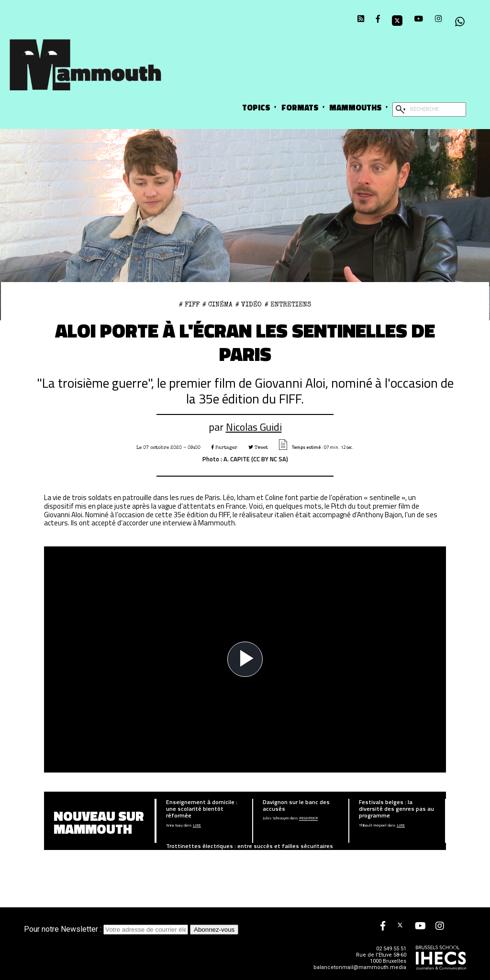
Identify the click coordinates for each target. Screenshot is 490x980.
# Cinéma (217, 305)
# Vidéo (249, 305)
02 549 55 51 (391, 949)
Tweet (258, 447)
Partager (224, 447)
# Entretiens (288, 305)
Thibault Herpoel (373, 826)
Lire (197, 826)
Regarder (308, 818)
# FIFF (189, 305)
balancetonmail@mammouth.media (360, 967)
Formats (300, 107)
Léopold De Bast (180, 856)
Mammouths (356, 107)
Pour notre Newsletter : (107, 929)
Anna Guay (174, 826)
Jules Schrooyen (276, 818)
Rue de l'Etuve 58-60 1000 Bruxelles (381, 958)
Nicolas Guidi (254, 427)
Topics (256, 107)
